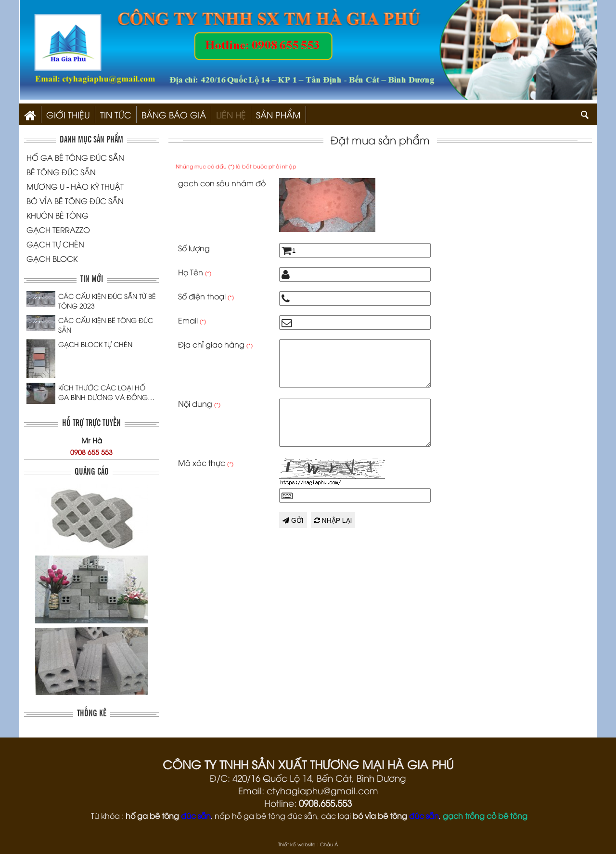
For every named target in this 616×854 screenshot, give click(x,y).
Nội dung (199, 403)
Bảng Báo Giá (174, 114)
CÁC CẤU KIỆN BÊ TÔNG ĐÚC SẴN (106, 325)
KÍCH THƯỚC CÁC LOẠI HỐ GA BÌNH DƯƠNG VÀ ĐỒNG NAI (103, 392)
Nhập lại (333, 520)
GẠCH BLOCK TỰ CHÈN (95, 344)
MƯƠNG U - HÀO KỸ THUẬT (75, 186)
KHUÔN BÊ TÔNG (58, 215)
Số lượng (194, 248)
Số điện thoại (206, 296)
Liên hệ (231, 114)
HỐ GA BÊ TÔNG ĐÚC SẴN (75, 157)
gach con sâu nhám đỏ (222, 183)
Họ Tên (195, 272)
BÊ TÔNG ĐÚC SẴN (61, 172)
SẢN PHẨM (278, 114)
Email (192, 320)
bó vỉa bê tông (380, 815)
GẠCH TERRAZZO (58, 230)
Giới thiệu (68, 114)
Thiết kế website (297, 844)
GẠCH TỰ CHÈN (55, 244)
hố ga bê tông (152, 815)
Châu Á (329, 844)
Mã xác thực (206, 463)
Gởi (293, 520)
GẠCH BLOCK (52, 259)
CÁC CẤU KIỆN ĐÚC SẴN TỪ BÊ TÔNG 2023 (107, 301)
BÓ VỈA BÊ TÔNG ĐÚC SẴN (75, 201)
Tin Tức (116, 114)
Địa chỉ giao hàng (215, 344)
